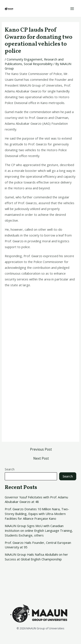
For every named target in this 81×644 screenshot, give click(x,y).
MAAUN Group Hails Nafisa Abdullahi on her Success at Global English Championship (36, 557)
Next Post (41, 459)
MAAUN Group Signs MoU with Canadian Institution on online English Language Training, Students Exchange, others (39, 530)
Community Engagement (25, 59)
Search (10, 469)
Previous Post (41, 450)
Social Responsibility (38, 64)
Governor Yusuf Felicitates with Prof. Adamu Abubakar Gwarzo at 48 (36, 499)
